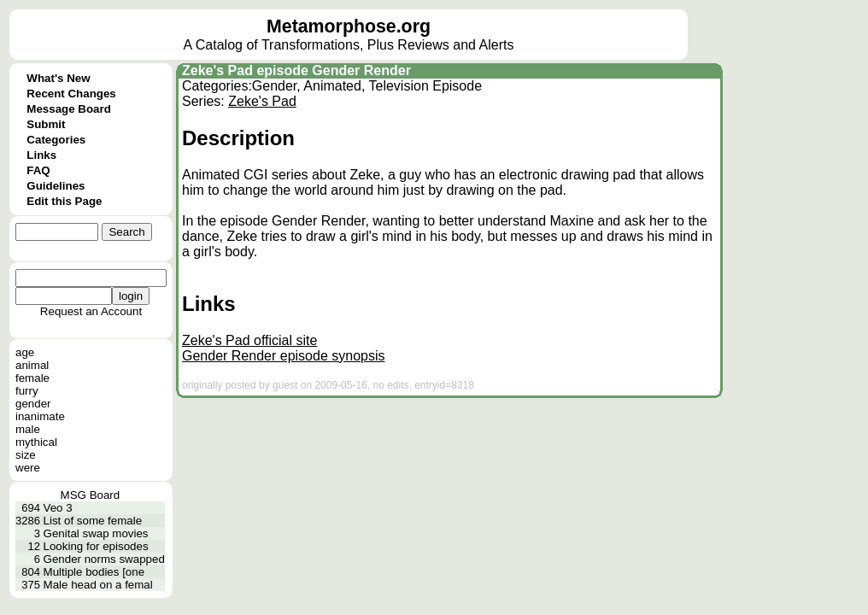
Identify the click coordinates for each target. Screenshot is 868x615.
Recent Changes (71, 94)
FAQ (38, 170)
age (25, 352)
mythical (36, 442)
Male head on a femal (98, 585)
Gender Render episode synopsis (283, 356)
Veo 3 (58, 508)
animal (32, 365)
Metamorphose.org (349, 26)
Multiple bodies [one (94, 572)
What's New (58, 78)
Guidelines (56, 186)
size (26, 455)
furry (27, 391)
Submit (46, 124)
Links (41, 155)
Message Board (69, 109)
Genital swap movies (96, 533)
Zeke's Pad (262, 101)
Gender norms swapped (104, 559)
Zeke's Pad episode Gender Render (296, 70)
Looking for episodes (96, 546)
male (28, 429)
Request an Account (91, 311)
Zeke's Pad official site (249, 340)
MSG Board (91, 495)
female (32, 378)
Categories (56, 140)
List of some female (93, 521)
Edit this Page (64, 201)
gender (33, 404)
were (28, 468)
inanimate (40, 416)
